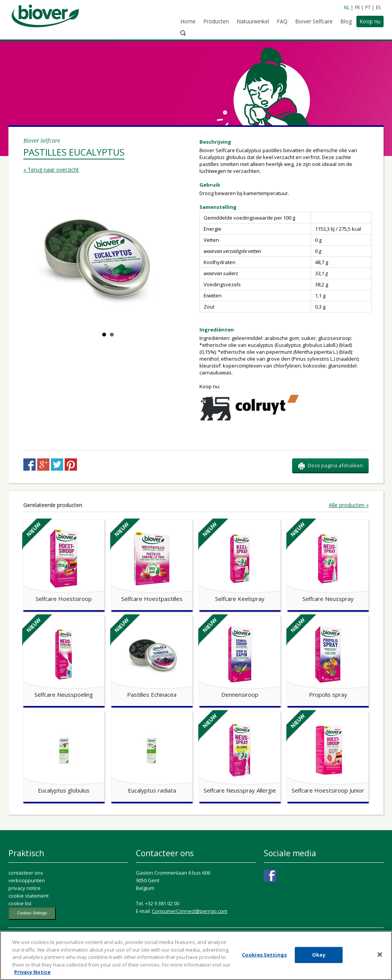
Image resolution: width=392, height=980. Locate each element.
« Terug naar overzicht (51, 134)
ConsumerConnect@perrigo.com (190, 932)
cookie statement (29, 917)
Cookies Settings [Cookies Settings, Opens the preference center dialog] (264, 963)
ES (378, 7)
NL (347, 7)
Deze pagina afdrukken (330, 487)
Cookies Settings (32, 935)
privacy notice (24, 909)
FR (357, 7)
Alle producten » (349, 527)
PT (368, 7)
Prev (37, 217)
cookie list (20, 925)
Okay (319, 963)
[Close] (380, 963)
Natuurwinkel (240, 22)
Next (179, 217)
